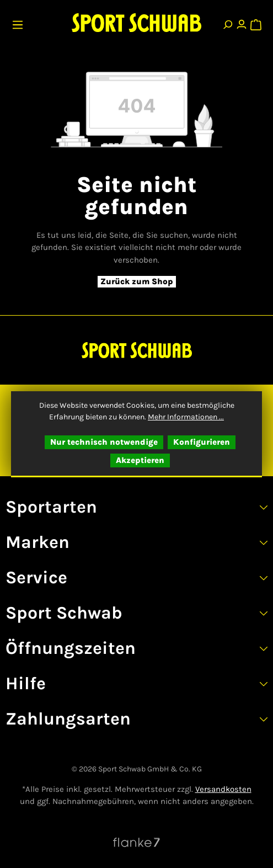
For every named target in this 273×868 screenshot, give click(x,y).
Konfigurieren (202, 442)
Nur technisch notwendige (104, 442)
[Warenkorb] (255, 22)
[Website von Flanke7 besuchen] (136, 842)
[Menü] (19, 22)
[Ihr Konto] (242, 22)
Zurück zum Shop (137, 281)
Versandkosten (223, 789)
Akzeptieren (140, 460)
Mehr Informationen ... (186, 417)
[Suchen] (227, 22)
